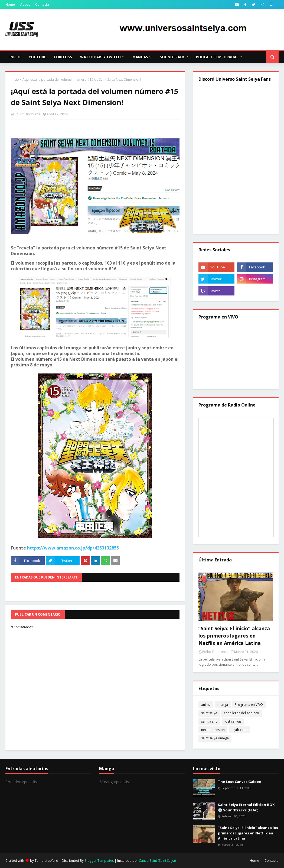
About (25, 4)
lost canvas (233, 721)
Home (10, 4)
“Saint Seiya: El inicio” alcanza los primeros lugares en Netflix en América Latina (234, 636)
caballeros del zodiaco (241, 713)
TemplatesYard (46, 861)
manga (223, 705)
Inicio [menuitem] (15, 57)
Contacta (42, 4)
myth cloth (239, 730)
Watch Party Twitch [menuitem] (100, 57)
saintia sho (209, 721)
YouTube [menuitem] (37, 57)
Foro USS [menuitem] (63, 57)
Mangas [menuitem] (140, 57)
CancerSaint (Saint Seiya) (157, 861)
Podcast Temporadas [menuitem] (217, 57)
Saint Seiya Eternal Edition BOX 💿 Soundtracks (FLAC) (246, 807)
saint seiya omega (215, 738)
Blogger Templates (99, 861)
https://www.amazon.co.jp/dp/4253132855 (73, 548)
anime (206, 705)
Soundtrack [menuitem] (172, 57)
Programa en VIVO (249, 705)
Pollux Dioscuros (27, 114)
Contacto (272, 861)
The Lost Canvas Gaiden (240, 782)
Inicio (15, 79)
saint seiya (209, 713)
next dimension (213, 730)
